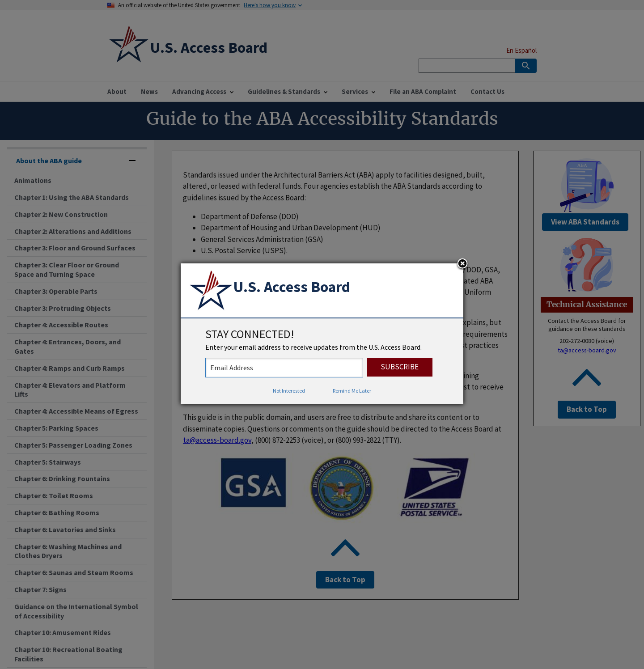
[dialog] (322, 334)
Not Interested (289, 391)
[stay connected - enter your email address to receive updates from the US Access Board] (284, 368)
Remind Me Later (352, 391)
